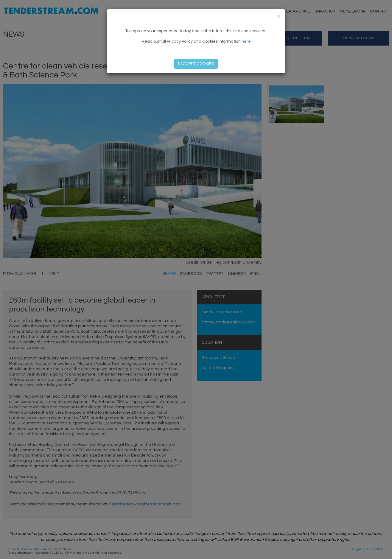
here (246, 41)
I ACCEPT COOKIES (196, 64)
